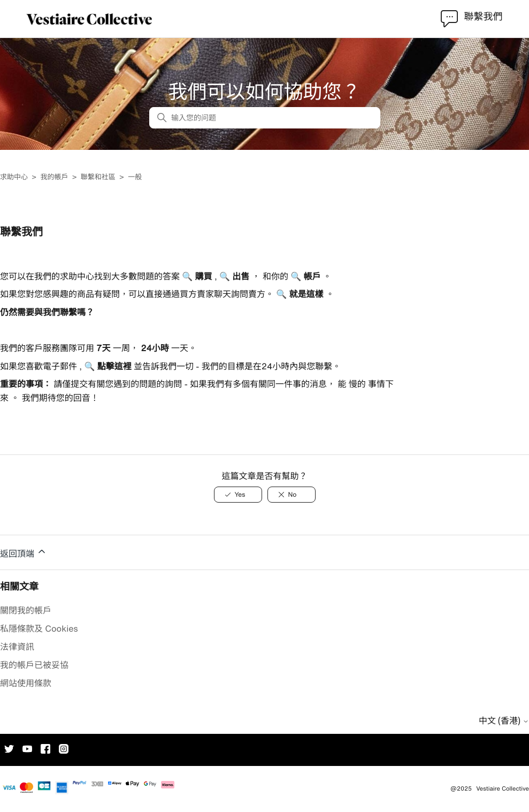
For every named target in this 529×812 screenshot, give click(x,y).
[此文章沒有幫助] (292, 495)
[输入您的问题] (265, 118)
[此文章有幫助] (238, 495)
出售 (240, 276)
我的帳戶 (54, 177)
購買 (202, 276)
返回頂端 (24, 552)
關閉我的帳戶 (26, 610)
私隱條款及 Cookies (39, 628)
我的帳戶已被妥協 (34, 665)
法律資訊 (17, 647)
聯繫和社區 (98, 177)
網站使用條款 (26, 683)
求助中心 (14, 177)
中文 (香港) (504, 720)
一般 (135, 177)
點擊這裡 (113, 366)
